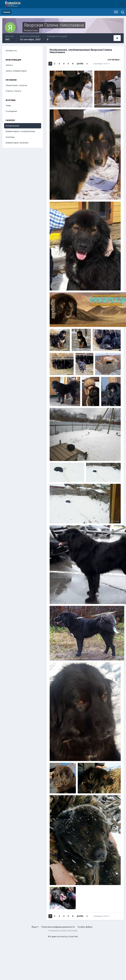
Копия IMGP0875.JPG (107, 98)
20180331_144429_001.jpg (65, 396)
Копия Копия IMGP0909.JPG (66, 100)
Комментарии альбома (17, 143)
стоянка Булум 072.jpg (106, 341)
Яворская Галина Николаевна (73, 104)
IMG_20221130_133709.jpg (101, 472)
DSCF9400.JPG (111, 390)
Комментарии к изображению (20, 131)
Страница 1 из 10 (102, 64)
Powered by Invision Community (63, 931)
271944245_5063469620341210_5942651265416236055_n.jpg (84, 454)
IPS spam (52, 936)
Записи (9, 65)
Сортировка (114, 60)
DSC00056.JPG (88, 786)
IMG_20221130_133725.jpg (65, 472)
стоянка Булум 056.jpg (82, 359)
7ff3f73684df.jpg (106, 365)
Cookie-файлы (85, 927)
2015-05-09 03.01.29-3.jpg (65, 283)
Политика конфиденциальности (58, 927)
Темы (8, 105)
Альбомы (10, 137)
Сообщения (11, 111)
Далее (80, 64)
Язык (35, 927)
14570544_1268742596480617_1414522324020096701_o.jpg (83, 193)
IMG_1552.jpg (58, 783)
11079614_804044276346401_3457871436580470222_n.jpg (82, 878)
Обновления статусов (16, 85)
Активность (11, 51)
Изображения (12, 126)
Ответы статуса (13, 91)
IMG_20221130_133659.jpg (65, 516)
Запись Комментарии (16, 71)
